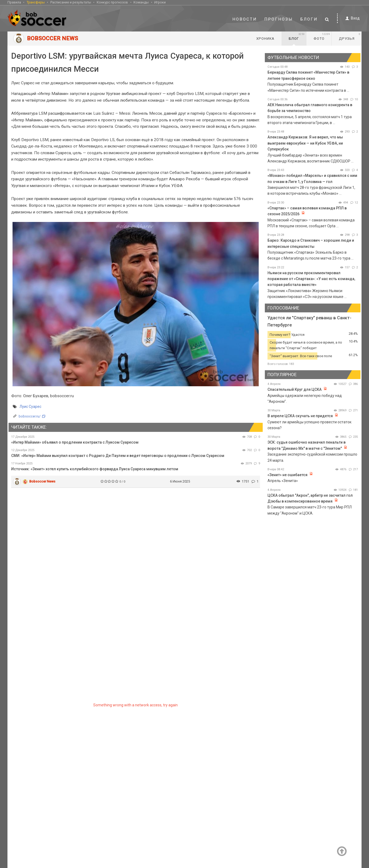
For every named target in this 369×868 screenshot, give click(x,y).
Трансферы (36, 2)
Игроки (160, 2)
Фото (322, 37)
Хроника (265, 39)
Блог (297, 37)
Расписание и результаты (71, 2)
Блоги (309, 19)
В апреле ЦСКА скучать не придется (301, 416)
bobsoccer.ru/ (30, 416)
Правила (14, 2)
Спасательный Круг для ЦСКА (295, 389)
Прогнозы (279, 19)
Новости (245, 19)
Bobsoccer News (42, 481)
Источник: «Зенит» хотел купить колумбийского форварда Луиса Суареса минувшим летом (95, 469)
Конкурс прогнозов (112, 2)
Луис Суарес (30, 407)
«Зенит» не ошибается (287, 475)
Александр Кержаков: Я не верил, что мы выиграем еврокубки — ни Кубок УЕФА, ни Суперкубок (305, 143)
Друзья (350, 37)
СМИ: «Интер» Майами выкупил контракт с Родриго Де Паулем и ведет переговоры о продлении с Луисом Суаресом (118, 456)
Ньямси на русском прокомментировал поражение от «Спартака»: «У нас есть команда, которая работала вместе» (311, 279)
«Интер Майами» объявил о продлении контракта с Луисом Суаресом (75, 442)
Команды (141, 2)
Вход (352, 18)
